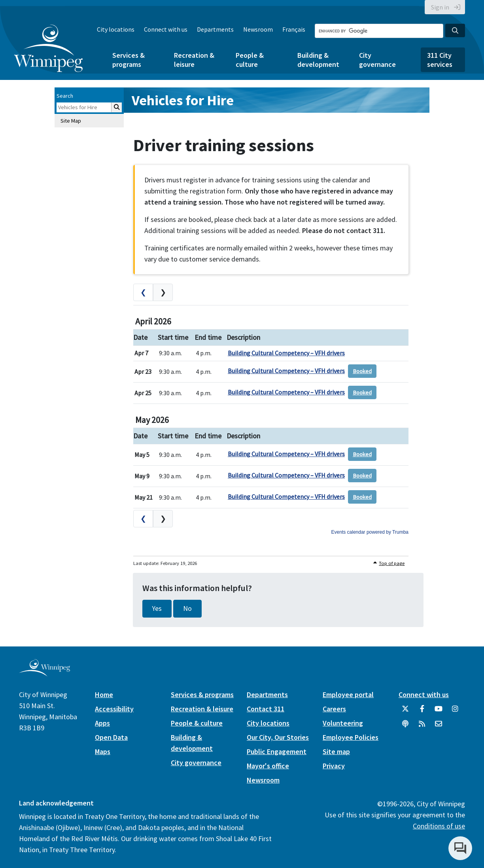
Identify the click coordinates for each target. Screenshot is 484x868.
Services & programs (129, 60)
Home (104, 695)
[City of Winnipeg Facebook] (422, 712)
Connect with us (166, 29)
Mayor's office (268, 766)
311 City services (440, 60)
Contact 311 (266, 709)
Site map (336, 751)
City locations (116, 29)
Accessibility (114, 709)
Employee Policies (351, 737)
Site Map (71, 121)
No (187, 608)
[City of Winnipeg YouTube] (439, 712)
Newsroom (258, 29)
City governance (377, 60)
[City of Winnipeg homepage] (44, 673)
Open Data (111, 737)
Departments (215, 29)
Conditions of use (439, 826)
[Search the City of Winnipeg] (379, 31)
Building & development (318, 60)
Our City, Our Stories (278, 737)
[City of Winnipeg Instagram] (455, 712)
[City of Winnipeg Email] (439, 727)
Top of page (392, 563)
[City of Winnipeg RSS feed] (422, 727)
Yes (157, 608)
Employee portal (348, 695)
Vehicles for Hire (183, 100)
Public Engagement (277, 751)
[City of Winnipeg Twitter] (405, 712)
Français (294, 29)
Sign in (440, 7)
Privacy (334, 766)
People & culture (250, 60)
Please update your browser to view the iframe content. (271, 410)
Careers (334, 709)
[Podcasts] (405, 727)
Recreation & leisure (194, 60)
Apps (102, 723)
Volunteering (343, 723)
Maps (103, 751)
